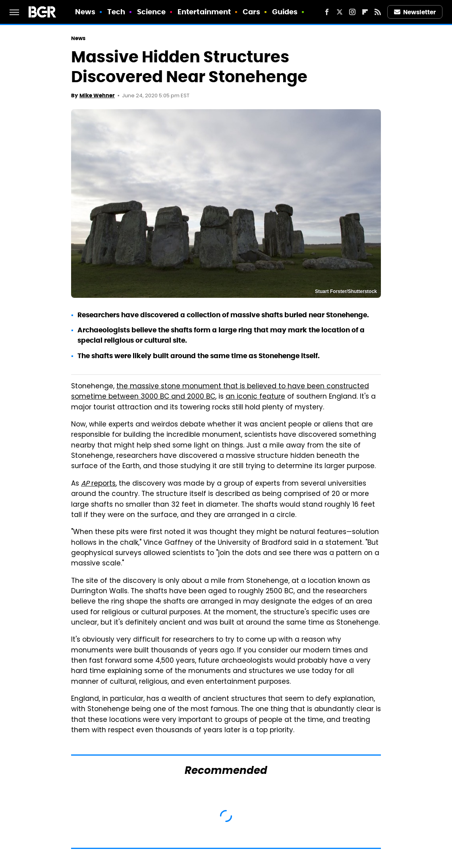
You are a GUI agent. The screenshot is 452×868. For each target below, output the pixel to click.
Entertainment (204, 12)
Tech (116, 12)
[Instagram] (352, 12)
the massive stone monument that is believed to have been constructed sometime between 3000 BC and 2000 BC (220, 392)
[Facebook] (327, 12)
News (85, 12)
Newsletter (415, 12)
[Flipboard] (365, 12)
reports (98, 484)
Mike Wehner (97, 95)
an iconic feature (255, 397)
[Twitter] (340, 12)
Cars (251, 12)
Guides (285, 12)
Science (152, 12)
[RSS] (378, 12)
